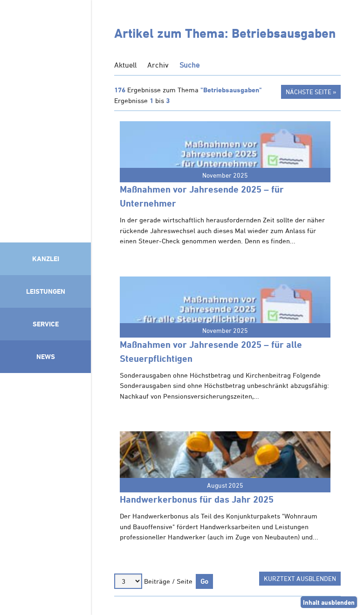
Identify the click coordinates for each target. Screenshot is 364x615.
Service (46, 324)
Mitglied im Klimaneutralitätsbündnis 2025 (45, 491)
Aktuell (125, 65)
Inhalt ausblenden (329, 602)
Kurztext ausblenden (300, 578)
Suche (189, 65)
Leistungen (46, 291)
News (46, 356)
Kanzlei (46, 259)
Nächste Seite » (311, 92)
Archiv (158, 65)
